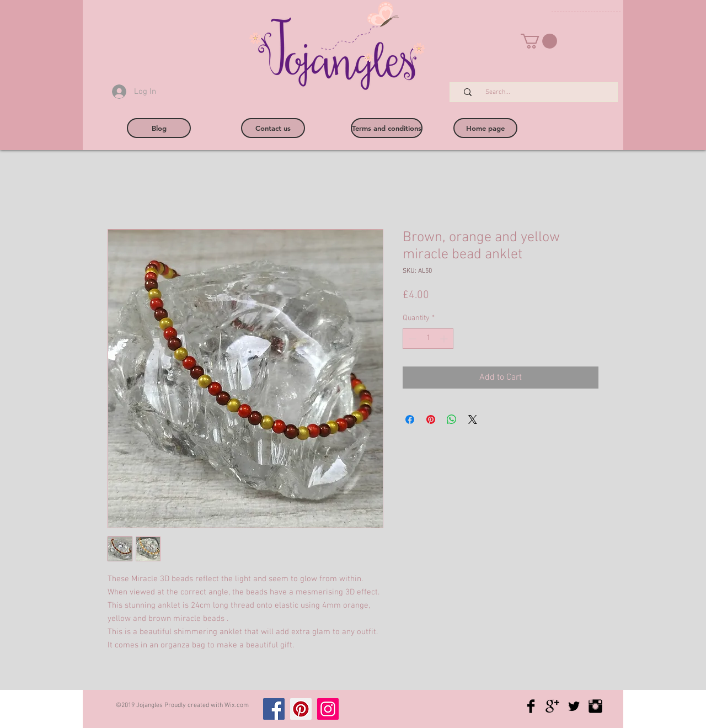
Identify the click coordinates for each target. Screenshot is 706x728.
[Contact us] (273, 128)
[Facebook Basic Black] (531, 706)
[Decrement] (411, 339)
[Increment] (445, 339)
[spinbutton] (428, 339)
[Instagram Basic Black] (595, 706)
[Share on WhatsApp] (452, 419)
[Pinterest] (301, 709)
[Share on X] (473, 419)
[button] (539, 41)
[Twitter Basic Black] (574, 706)
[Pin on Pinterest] (431, 419)
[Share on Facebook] (410, 419)
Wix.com (237, 705)
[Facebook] (274, 709)
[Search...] (539, 92)
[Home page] (485, 128)
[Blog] (159, 128)
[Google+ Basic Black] (552, 706)
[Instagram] (328, 709)
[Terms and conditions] (387, 128)
